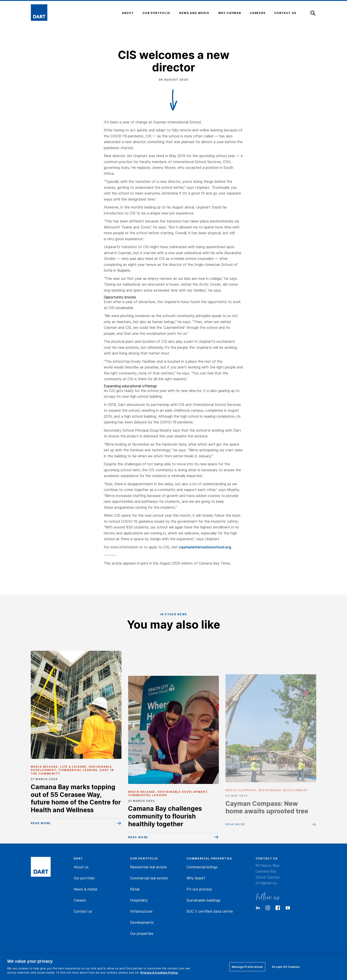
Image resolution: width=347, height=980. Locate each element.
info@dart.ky (266, 883)
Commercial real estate (149, 878)
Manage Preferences (247, 966)
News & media (85, 889)
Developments (142, 922)
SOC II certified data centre (210, 911)
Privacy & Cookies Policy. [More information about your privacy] (159, 972)
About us (81, 867)
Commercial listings (202, 867)
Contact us (83, 911)
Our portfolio (84, 878)
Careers (80, 900)
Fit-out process (199, 889)
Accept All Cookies (286, 966)
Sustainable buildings (203, 900)
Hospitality (139, 900)
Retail (135, 889)
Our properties (142, 933)
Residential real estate (148, 867)
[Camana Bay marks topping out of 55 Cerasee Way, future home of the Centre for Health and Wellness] (76, 761)
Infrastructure (141, 911)
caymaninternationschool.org (205, 547)
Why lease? (196, 878)
